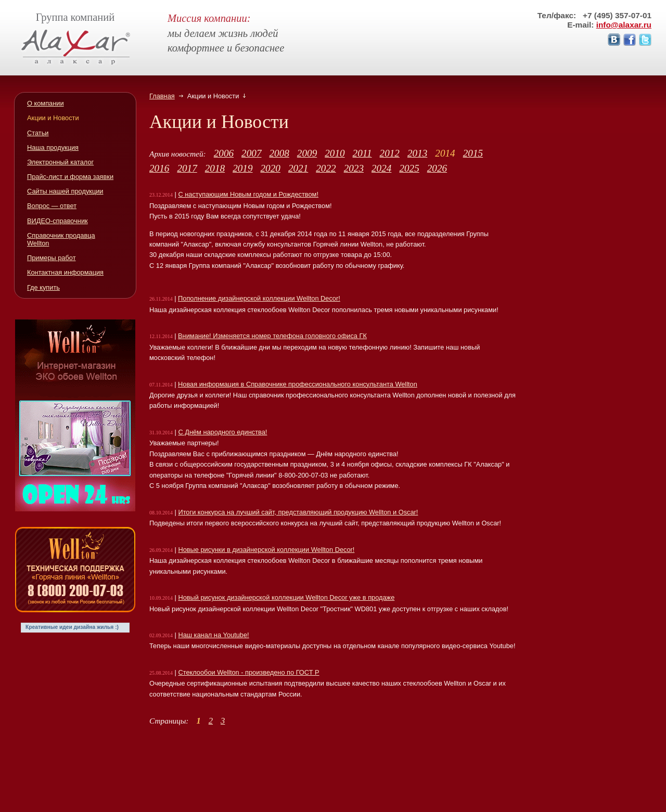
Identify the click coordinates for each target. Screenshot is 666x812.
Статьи (38, 133)
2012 (390, 153)
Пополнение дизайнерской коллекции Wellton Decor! (259, 298)
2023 (354, 168)
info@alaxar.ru (624, 25)
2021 (298, 168)
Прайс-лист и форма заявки (70, 177)
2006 (224, 153)
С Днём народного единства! (222, 432)
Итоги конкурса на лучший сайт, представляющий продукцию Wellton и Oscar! (298, 512)
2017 (187, 168)
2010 (335, 153)
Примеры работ (52, 258)
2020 (271, 168)
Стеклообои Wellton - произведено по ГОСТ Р (248, 672)
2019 (242, 168)
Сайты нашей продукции (65, 191)
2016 (159, 168)
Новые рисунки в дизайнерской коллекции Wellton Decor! (266, 550)
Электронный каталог (60, 162)
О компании (46, 103)
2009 (307, 153)
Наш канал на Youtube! (213, 635)
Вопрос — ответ (52, 206)
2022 (326, 168)
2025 (409, 168)
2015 (473, 153)
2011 (362, 153)
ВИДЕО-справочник (57, 221)
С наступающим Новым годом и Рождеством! (248, 194)
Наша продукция (53, 147)
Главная (162, 96)
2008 (279, 153)
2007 (251, 153)
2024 (381, 168)
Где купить (43, 287)
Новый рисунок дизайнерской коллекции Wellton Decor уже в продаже (286, 597)
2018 (215, 168)
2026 (437, 168)
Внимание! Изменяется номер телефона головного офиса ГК (272, 336)
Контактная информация (65, 272)
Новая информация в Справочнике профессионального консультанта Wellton (298, 384)
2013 (417, 153)
